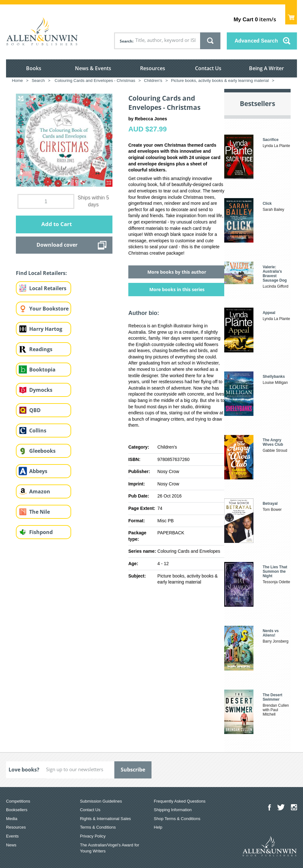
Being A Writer (266, 68)
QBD (35, 410)
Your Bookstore (49, 309)
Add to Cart (57, 224)
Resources (153, 68)
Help (158, 827)
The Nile (40, 512)
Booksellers (17, 810)
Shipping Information (173, 810)
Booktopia (42, 370)
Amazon (40, 491)
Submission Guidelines (101, 801)
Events (12, 836)
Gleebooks (42, 451)
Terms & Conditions (98, 827)
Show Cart (291, 14)
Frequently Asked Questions (180, 801)
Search (126, 41)
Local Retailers (48, 288)
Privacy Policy (93, 836)
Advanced (256, 41)
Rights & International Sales (105, 819)
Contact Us (208, 68)
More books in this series (177, 289)
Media (12, 819)
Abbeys (38, 471)
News (11, 845)
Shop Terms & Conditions (177, 819)
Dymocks (41, 390)
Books (34, 68)
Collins (38, 431)
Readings (41, 349)
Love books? (24, 770)
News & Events (93, 68)
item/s (255, 19)
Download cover (57, 245)
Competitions (18, 801)
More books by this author (177, 272)
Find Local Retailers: (41, 273)
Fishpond (41, 532)
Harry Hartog (46, 329)
